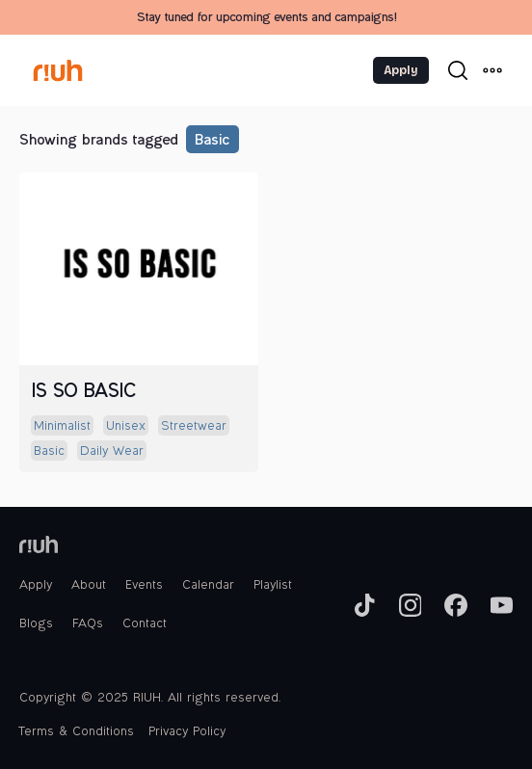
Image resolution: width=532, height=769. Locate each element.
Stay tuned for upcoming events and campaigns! (266, 18)
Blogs (36, 624)
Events (144, 586)
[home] (78, 70)
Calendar (208, 586)
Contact (145, 624)
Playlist (273, 586)
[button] (492, 70)
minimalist (62, 427)
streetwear (194, 427)
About (89, 586)
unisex (126, 427)
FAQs (88, 624)
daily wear (112, 452)
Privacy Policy (187, 732)
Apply (401, 70)
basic (212, 141)
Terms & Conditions (77, 732)
